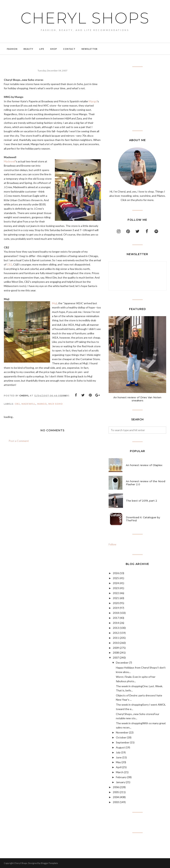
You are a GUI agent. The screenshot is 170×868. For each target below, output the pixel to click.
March (120, 772)
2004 (116, 797)
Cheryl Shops (85, 18)
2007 (116, 658)
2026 (116, 573)
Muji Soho (56, 404)
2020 (116, 603)
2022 (116, 593)
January (120, 782)
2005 (116, 792)
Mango (93, 101)
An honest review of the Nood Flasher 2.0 (146, 483)
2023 (116, 588)
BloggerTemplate (49, 863)
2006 (116, 787)
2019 (116, 608)
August (120, 747)
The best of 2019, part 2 (142, 501)
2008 (116, 653)
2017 (116, 618)
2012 (116, 633)
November (122, 732)
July (118, 752)
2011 (116, 638)
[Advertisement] (137, 99)
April (119, 767)
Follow (112, 544)
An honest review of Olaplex (144, 465)
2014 (116, 623)
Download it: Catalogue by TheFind (143, 519)
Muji (54, 303)
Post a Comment (19, 441)
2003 (116, 802)
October (121, 737)
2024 (116, 583)
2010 (116, 643)
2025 (116, 578)
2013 (116, 628)
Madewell (10, 161)
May (118, 762)
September (123, 742)
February (121, 777)
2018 (116, 613)
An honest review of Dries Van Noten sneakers (137, 399)
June (119, 757)
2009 (116, 648)
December (122, 663)
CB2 (9, 264)
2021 (116, 598)
